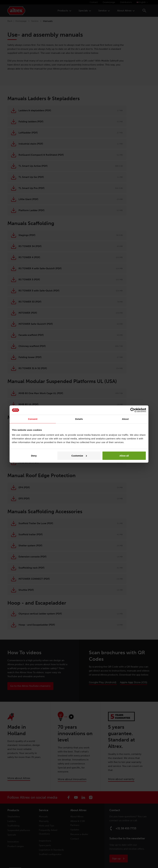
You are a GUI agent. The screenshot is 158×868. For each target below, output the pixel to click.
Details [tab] (79, 419)
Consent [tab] (33, 419)
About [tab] (125, 419)
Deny (34, 455)
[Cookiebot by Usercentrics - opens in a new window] (133, 410)
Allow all (124, 455)
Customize (79, 455)
